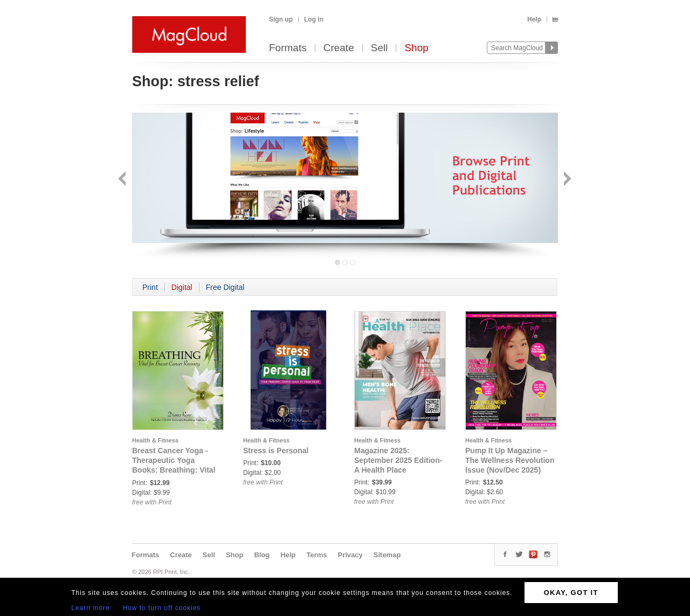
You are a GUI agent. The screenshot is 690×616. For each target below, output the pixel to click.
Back (123, 180)
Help (534, 19)
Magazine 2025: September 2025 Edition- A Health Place (398, 460)
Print (150, 287)
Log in (314, 19)
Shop (416, 48)
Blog (262, 555)
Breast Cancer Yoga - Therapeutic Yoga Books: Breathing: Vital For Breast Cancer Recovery (174, 470)
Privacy (350, 555)
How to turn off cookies (162, 608)
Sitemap (387, 555)
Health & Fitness (155, 440)
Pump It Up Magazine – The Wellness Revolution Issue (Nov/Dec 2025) (510, 460)
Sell (379, 48)
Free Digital (225, 287)
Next (566, 180)
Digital (182, 287)
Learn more (90, 608)
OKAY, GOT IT (571, 593)
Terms (316, 555)
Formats (288, 48)
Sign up (281, 19)
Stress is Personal (276, 451)
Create (339, 48)
